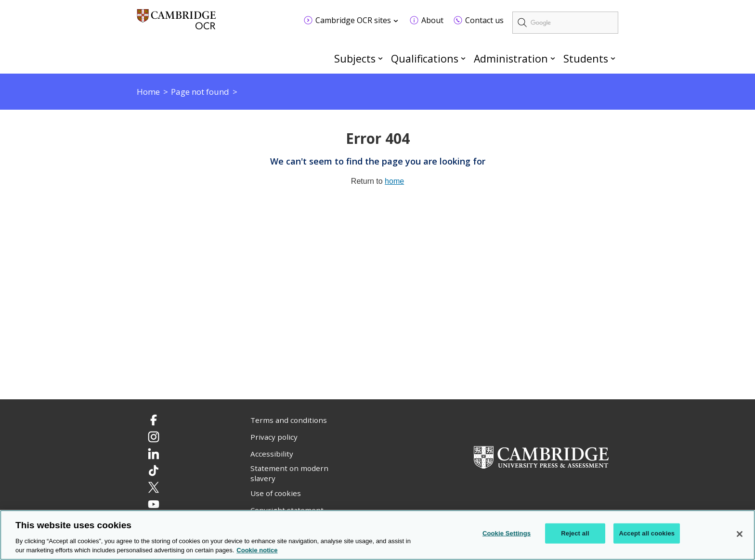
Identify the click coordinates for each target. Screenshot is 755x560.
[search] (565, 23)
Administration (511, 58)
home (394, 181)
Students (586, 58)
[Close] (740, 535)
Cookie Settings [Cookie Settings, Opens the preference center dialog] (507, 534)
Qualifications (425, 58)
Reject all (575, 534)
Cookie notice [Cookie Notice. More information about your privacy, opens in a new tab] (257, 551)
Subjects (355, 58)
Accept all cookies (647, 534)
